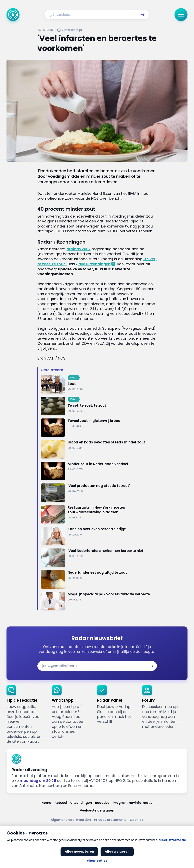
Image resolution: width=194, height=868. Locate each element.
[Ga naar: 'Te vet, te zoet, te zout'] (99, 406)
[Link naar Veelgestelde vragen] (97, 811)
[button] (143, 15)
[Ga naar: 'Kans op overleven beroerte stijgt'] (99, 536)
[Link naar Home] (46, 803)
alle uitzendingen (94, 264)
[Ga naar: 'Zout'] (99, 384)
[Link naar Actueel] (61, 803)
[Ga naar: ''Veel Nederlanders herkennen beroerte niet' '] (99, 558)
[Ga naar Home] (13, 15)
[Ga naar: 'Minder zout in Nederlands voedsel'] (99, 471)
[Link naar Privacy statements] (110, 820)
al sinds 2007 (79, 249)
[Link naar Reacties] (102, 803)
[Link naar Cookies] (137, 820)
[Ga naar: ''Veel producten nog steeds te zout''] (99, 493)
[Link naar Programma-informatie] (133, 803)
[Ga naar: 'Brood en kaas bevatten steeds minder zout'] (99, 449)
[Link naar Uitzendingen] (81, 803)
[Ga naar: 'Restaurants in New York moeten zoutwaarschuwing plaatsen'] (99, 514)
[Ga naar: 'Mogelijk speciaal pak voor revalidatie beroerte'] (99, 601)
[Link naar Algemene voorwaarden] (71, 820)
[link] (26, 715)
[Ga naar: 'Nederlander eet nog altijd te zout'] (99, 579)
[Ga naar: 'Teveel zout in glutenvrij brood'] (99, 428)
